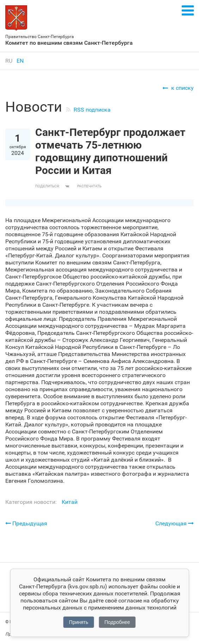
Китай (70, 502)
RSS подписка (92, 110)
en (20, 61)
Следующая (175, 523)
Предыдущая (26, 523)
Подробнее (117, 622)
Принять (79, 622)
